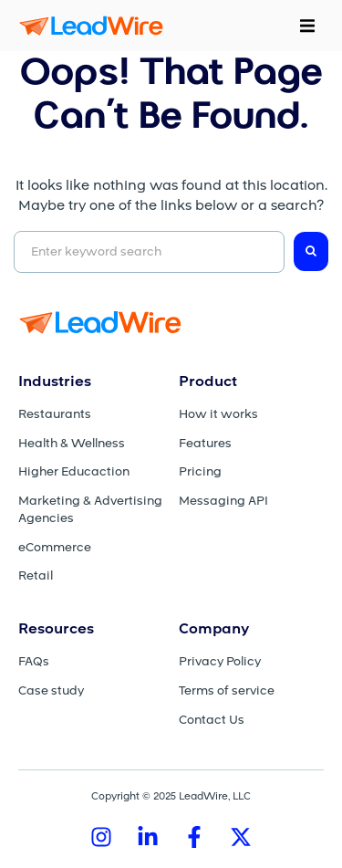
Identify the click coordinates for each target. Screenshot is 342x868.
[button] (307, 26)
